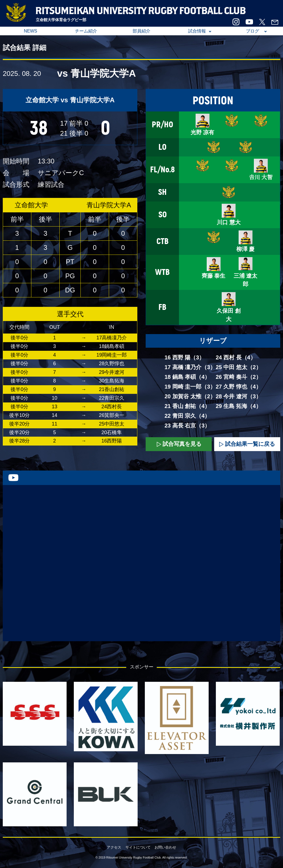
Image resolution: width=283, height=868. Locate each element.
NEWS (31, 31)
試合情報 (197, 31)
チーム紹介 (86, 31)
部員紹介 (141, 31)
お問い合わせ (165, 847)
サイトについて (138, 847)
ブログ (252, 31)
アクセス (114, 847)
